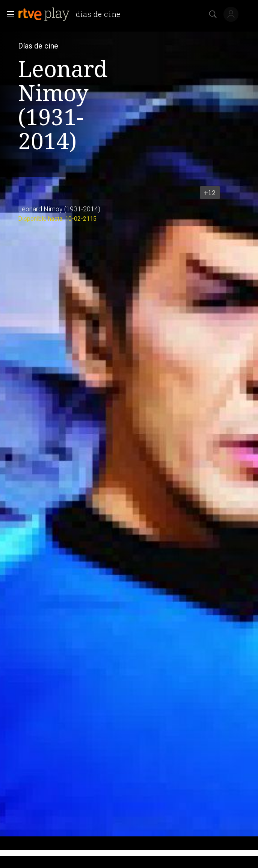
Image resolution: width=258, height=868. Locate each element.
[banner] (72, 14)
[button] (8, 14)
